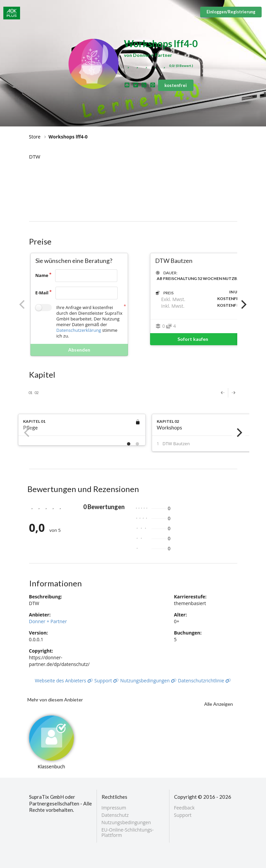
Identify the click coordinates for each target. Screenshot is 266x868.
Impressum (114, 808)
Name (42, 275)
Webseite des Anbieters (64, 681)
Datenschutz (115, 815)
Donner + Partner (48, 621)
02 (36, 393)
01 (30, 393)
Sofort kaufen (213, 339)
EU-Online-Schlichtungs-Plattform (128, 832)
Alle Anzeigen (219, 704)
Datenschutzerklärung (79, 330)
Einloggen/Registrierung (231, 12)
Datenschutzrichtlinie (205, 681)
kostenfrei (176, 85)
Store (35, 137)
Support (107, 681)
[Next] (243, 304)
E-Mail (42, 293)
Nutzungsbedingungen (149, 681)
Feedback (184, 808)
